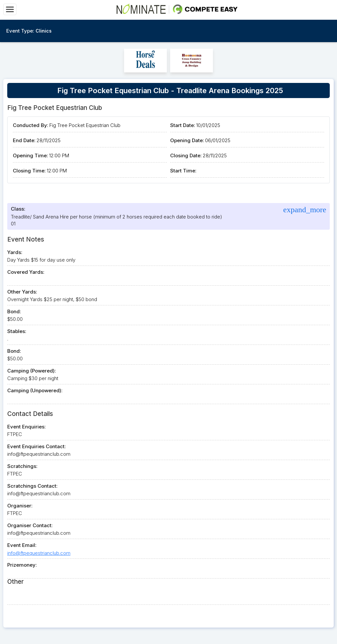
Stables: (17, 331)
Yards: (15, 252)
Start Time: (183, 171)
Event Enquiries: (26, 427)
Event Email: (22, 545)
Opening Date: (187, 140)
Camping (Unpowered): (35, 390)
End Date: (24, 140)
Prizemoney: (22, 565)
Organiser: (20, 506)
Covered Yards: (26, 272)
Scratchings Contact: (32, 486)
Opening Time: (30, 155)
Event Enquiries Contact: (37, 446)
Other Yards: (22, 292)
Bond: (14, 311)
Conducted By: (31, 125)
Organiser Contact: (30, 525)
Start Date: (183, 125)
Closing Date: (186, 155)
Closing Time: (29, 171)
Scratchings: (22, 466)
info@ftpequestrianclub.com (39, 553)
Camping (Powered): (32, 371)
